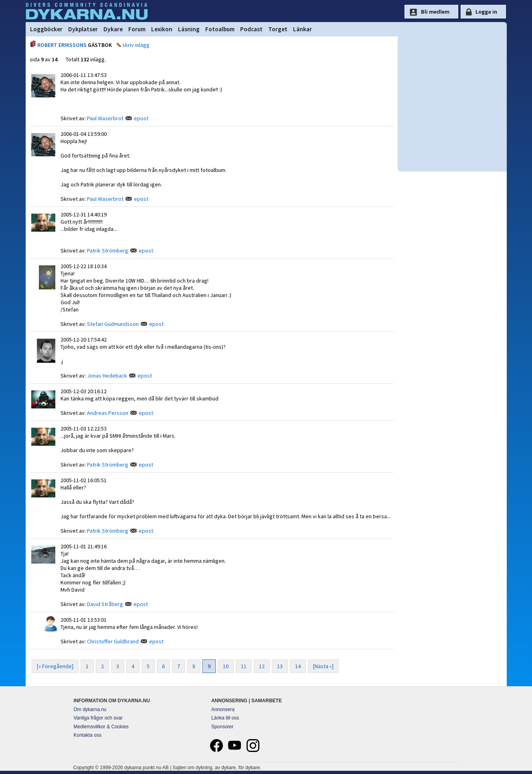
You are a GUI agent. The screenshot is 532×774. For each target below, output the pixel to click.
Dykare (113, 29)
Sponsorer (222, 727)
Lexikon (162, 29)
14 (298, 666)
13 (280, 666)
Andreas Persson (108, 413)
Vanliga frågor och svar (98, 718)
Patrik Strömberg (108, 251)
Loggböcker (46, 29)
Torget (278, 29)
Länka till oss (225, 718)
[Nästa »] (323, 666)
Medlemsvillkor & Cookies (101, 727)
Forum (137, 29)
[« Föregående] (55, 666)
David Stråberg (105, 604)
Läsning (189, 29)
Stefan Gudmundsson (113, 324)
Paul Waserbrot (105, 118)
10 (226, 666)
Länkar (302, 29)
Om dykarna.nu (90, 709)
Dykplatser (83, 29)
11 (244, 666)
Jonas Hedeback (107, 376)
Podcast (251, 29)
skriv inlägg (136, 45)
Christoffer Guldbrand (113, 641)
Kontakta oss (88, 735)
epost (141, 118)
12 (262, 666)
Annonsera (223, 709)
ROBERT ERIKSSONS (62, 45)
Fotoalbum (220, 29)
